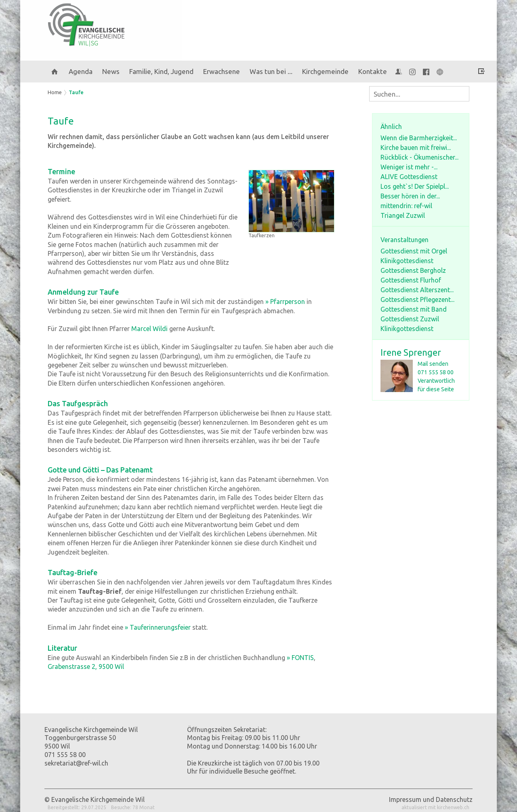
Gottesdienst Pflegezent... (417, 299)
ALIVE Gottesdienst (409, 177)
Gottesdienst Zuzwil (410, 319)
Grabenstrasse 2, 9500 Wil (86, 666)
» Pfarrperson (285, 302)
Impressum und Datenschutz (431, 799)
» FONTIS (300, 658)
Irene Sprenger (411, 352)
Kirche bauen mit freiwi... (416, 148)
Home (55, 92)
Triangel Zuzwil (403, 215)
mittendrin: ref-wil (406, 206)
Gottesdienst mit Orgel (414, 251)
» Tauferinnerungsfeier (158, 627)
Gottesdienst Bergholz (413, 270)
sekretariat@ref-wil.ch (76, 763)
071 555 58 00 (436, 372)
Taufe (76, 92)
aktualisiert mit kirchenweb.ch (435, 807)
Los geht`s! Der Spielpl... (415, 186)
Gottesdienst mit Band (414, 309)
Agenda (81, 71)
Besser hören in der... (410, 196)
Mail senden (433, 364)
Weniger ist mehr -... (409, 167)
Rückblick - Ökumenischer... (419, 157)
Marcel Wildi (149, 329)
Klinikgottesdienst (407, 261)
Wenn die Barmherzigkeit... (419, 138)
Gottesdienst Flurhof (411, 280)
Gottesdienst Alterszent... (417, 290)
